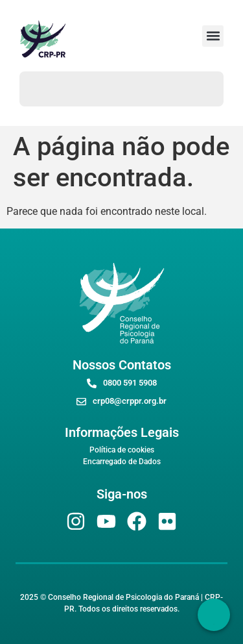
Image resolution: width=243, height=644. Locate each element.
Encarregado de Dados (122, 462)
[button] (213, 36)
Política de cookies (122, 450)
